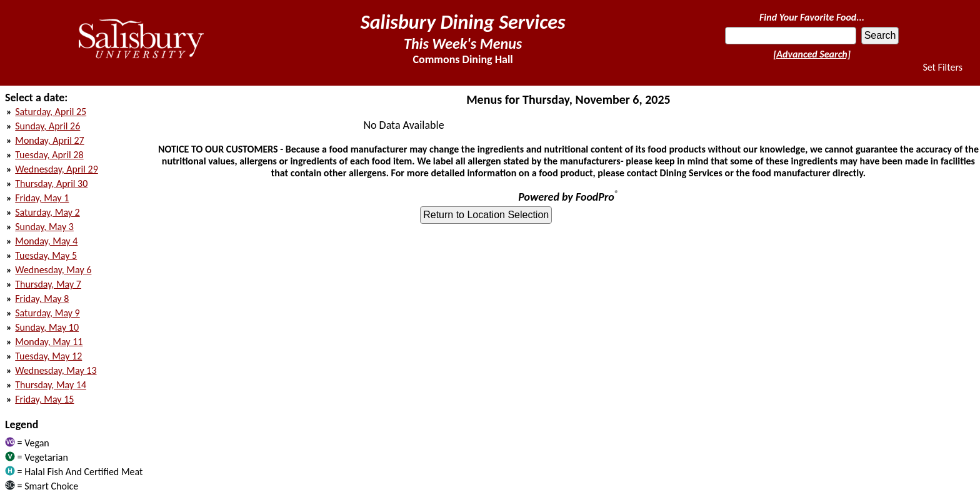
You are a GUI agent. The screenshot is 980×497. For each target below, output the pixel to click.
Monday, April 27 (49, 140)
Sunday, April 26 (47, 126)
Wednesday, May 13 (56, 370)
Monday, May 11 (49, 342)
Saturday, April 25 (51, 112)
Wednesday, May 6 (53, 270)
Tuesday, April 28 (49, 155)
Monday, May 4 (46, 241)
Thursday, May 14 (51, 385)
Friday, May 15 (44, 399)
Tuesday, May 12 (48, 356)
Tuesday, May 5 (46, 255)
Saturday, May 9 (47, 313)
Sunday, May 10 (47, 327)
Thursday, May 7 (48, 284)
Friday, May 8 (42, 299)
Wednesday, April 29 (57, 169)
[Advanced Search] (812, 54)
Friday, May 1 (42, 198)
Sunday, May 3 (44, 227)
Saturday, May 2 (47, 212)
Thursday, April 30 (51, 183)
